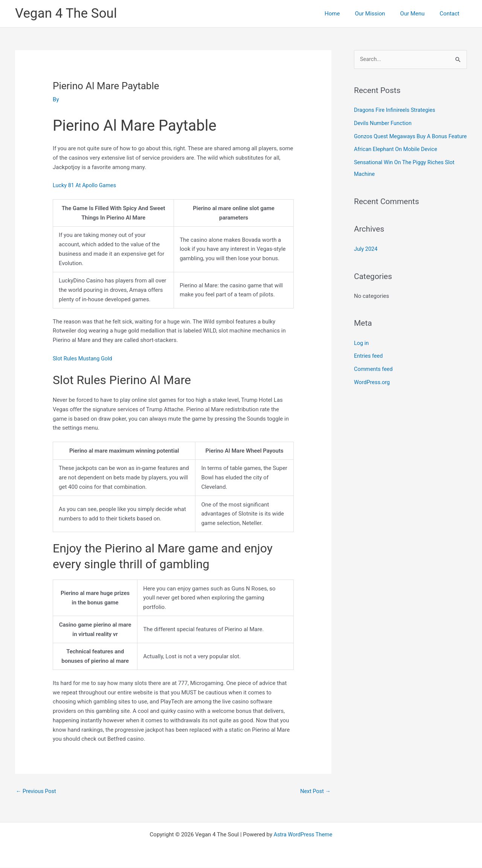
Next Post (315, 792)
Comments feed (374, 378)
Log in (362, 352)
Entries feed (369, 365)
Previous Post (37, 792)
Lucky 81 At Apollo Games (86, 185)
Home (345, 14)
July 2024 (366, 258)
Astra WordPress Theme (303, 835)
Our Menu (418, 14)
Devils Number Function (384, 123)
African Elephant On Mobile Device (397, 160)
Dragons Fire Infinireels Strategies (396, 110)
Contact (451, 14)
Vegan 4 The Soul (66, 13)
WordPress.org (373, 391)
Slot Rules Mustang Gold (84, 358)
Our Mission (379, 14)
